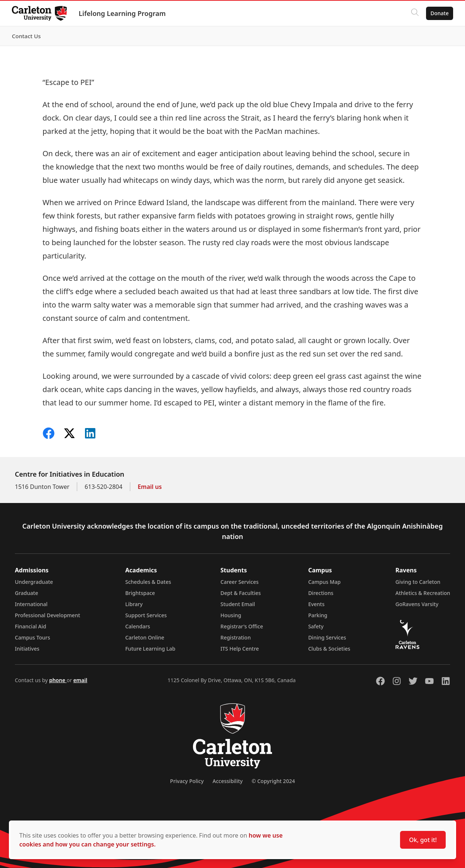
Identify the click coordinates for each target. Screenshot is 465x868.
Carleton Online (145, 637)
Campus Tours (32, 637)
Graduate (27, 593)
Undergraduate (34, 582)
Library (134, 604)
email (80, 680)
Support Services (146, 615)
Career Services (240, 582)
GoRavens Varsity (417, 604)
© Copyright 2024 (273, 781)
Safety (316, 626)
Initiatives (27, 649)
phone (58, 680)
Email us (150, 487)
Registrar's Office (242, 626)
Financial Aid (30, 626)
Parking (318, 615)
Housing (231, 615)
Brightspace (140, 593)
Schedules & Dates (148, 582)
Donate (440, 13)
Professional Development (48, 615)
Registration (236, 637)
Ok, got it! (423, 840)
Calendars (137, 626)
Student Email (238, 604)
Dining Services (327, 637)
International (31, 604)
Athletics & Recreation (423, 593)
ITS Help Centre (240, 649)
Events (316, 604)
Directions (321, 593)
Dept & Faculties (241, 593)
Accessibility (228, 781)
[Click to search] (415, 13)
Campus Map (324, 582)
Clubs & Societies (329, 649)
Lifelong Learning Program (122, 13)
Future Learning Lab (150, 649)
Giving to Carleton (418, 582)
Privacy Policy (187, 781)
